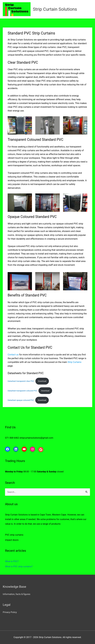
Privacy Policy (10, 612)
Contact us (13, 355)
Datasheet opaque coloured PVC (21, 400)
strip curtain (24, 261)
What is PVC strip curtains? (19, 567)
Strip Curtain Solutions (55, 9)
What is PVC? (12, 561)
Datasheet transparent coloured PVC (22, 391)
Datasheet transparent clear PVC (21, 381)
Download (42, 381)
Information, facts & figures (17, 594)
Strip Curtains (75, 362)
